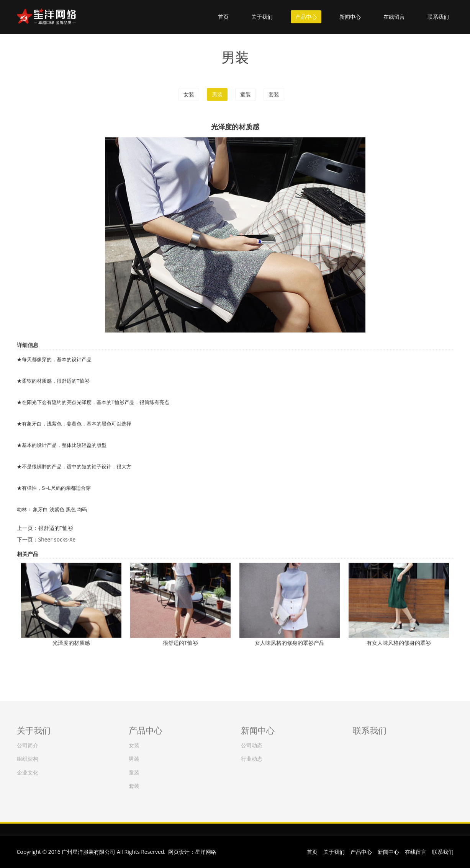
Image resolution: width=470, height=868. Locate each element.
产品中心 (306, 17)
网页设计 (179, 852)
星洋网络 (206, 852)
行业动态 (252, 757)
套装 (274, 94)
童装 (246, 94)
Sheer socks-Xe (57, 539)
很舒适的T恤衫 (56, 528)
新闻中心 (350, 17)
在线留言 (394, 17)
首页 (223, 17)
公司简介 (28, 744)
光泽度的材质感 (71, 642)
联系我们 (438, 17)
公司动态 (252, 744)
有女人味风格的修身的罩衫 (399, 642)
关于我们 (262, 17)
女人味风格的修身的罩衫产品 (290, 642)
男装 (217, 94)
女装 (189, 94)
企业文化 (28, 771)
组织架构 (28, 757)
